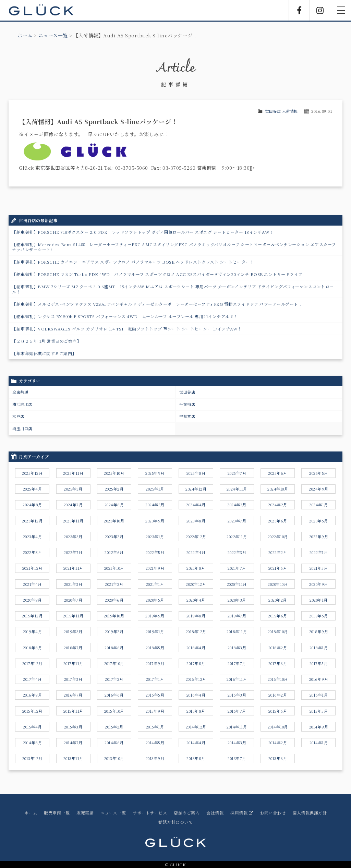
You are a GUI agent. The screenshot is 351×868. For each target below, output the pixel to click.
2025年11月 (73, 473)
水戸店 (18, 416)
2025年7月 (237, 473)
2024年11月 (237, 489)
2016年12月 (196, 679)
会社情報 (215, 813)
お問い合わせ (273, 813)
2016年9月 (319, 679)
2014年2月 (278, 743)
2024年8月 (32, 505)
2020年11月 (237, 584)
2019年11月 (73, 616)
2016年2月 (278, 695)
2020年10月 (278, 584)
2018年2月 (278, 648)
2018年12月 (196, 631)
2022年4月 (196, 552)
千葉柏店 (187, 404)
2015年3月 (73, 727)
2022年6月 (114, 552)
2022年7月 (73, 552)
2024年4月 (196, 505)
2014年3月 (237, 743)
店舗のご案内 (187, 813)
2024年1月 (319, 505)
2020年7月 (73, 600)
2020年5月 (155, 600)
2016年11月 (237, 679)
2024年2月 (278, 505)
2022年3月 (237, 552)
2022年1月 (319, 552)
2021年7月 (237, 568)
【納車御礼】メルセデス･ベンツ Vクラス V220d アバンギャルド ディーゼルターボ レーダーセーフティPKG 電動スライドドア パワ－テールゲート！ (157, 304)
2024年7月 (73, 505)
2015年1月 (155, 727)
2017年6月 (278, 663)
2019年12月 (32, 616)
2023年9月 (155, 521)
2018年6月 (114, 648)
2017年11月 (73, 663)
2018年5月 (155, 648)
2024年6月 (114, 505)
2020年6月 (114, 600)
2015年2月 (114, 727)
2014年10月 (278, 727)
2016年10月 (278, 679)
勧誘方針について (175, 822)
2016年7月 (73, 695)
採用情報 (242, 813)
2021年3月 (73, 584)
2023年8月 (196, 521)
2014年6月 (114, 743)
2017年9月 (155, 663)
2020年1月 (319, 600)
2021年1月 (155, 584)
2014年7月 (73, 743)
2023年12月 (32, 521)
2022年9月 (319, 537)
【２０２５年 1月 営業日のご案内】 (46, 341)
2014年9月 (319, 727)
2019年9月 (155, 616)
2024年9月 (319, 489)
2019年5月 (319, 616)
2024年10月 (278, 489)
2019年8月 (196, 616)
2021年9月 (155, 568)
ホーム (25, 35)
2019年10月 (114, 616)
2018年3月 (237, 648)
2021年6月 (278, 568)
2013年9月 (155, 758)
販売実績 (85, 813)
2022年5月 (155, 552)
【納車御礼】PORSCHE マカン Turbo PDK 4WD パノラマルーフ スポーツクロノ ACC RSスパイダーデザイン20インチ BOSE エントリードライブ (157, 274)
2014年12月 (196, 727)
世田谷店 (187, 392)
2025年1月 (155, 489)
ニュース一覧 (53, 35)
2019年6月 (278, 616)
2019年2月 (114, 631)
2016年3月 (237, 695)
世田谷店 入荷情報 (281, 111)
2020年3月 (237, 600)
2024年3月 (237, 505)
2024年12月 (196, 489)
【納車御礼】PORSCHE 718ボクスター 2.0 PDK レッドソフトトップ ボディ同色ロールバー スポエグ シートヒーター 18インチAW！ (143, 232)
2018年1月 (319, 648)
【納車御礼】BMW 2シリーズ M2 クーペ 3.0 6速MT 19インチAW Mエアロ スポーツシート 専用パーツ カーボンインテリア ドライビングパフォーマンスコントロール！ (173, 289)
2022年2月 (278, 552)
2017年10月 (114, 663)
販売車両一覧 (57, 813)
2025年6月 (278, 473)
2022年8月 (33, 552)
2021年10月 (114, 568)
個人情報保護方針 (310, 813)
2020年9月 (319, 584)
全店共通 (20, 392)
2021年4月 (32, 584)
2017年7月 (237, 663)
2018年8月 (33, 648)
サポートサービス (150, 813)
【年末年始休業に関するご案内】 (44, 353)
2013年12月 (32, 758)
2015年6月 (278, 711)
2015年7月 (237, 711)
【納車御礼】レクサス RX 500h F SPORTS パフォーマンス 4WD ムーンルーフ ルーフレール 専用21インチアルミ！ (125, 316)
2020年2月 (278, 600)
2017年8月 (196, 663)
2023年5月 (319, 521)
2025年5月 (319, 473)
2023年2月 (114, 537)
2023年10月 (114, 521)
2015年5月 (319, 711)
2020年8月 (32, 600)
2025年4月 (33, 489)
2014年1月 (319, 743)
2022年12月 (196, 537)
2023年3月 (73, 537)
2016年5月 (155, 695)
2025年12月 (32, 473)
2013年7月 (237, 758)
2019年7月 (237, 616)
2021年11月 (73, 568)
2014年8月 (33, 743)
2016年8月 (33, 695)
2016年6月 (114, 695)
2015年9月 (155, 711)
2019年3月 (73, 631)
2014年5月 (155, 743)
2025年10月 (114, 473)
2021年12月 (32, 568)
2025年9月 (155, 473)
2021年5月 (319, 568)
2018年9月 (319, 631)
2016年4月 (196, 695)
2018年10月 (278, 631)
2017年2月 (114, 679)
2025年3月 (73, 489)
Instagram (320, 10)
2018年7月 (73, 648)
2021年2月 (114, 584)
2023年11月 (73, 521)
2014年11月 (237, 727)
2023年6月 (278, 521)
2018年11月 (237, 631)
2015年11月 (73, 711)
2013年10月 (114, 758)
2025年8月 (196, 473)
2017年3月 (73, 679)
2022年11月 (237, 537)
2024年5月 (155, 505)
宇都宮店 (187, 416)
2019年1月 (155, 631)
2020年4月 (196, 600)
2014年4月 (196, 743)
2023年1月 (155, 537)
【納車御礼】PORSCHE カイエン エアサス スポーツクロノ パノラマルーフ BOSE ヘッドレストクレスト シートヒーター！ (133, 262)
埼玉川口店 (22, 429)
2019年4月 (33, 631)
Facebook (299, 10)
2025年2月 (114, 489)
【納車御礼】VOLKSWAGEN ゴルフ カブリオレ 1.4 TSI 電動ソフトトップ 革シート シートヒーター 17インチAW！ (127, 329)
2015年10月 (114, 711)
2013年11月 (73, 758)
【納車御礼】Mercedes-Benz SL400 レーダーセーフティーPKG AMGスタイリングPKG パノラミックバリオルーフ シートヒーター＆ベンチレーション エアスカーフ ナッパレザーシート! (174, 247)
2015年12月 (32, 711)
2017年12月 (32, 663)
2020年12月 (196, 584)
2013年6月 (278, 758)
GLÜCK (41, 10)
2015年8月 (196, 711)
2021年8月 (196, 568)
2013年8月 (196, 758)
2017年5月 (319, 663)
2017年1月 (155, 679)
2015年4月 (32, 727)
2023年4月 (33, 537)
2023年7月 (237, 521)
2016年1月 (319, 695)
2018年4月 (196, 648)
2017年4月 (32, 679)
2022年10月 (278, 537)
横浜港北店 (22, 404)
